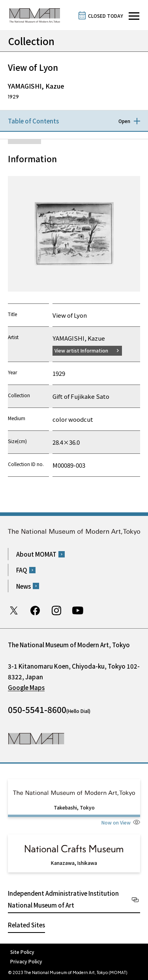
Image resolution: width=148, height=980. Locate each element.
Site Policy (22, 952)
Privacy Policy (26, 961)
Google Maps (26, 687)
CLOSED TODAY (106, 16)
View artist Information (81, 350)
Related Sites (26, 925)
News (23, 586)
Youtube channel (78, 610)
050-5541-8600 (37, 709)
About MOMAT (36, 554)
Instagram (56, 610)
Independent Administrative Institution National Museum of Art (63, 899)
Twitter (14, 610)
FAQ (22, 570)
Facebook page (35, 610)
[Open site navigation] (134, 16)
